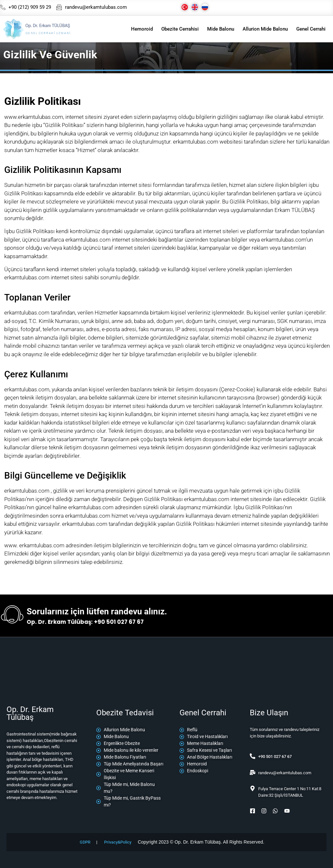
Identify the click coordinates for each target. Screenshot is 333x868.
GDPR (85, 842)
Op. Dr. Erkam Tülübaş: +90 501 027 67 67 (85, 622)
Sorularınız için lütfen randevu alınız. (97, 611)
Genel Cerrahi (311, 29)
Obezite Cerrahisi (180, 29)
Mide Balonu (221, 29)
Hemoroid (142, 29)
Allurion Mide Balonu (265, 29)
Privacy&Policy (118, 842)
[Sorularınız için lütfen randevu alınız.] (12, 616)
